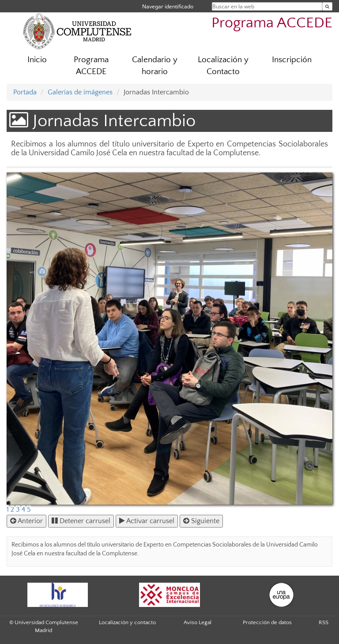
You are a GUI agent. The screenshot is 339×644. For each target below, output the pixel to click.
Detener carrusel (81, 521)
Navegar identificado (168, 6)
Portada (25, 92)
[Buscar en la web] (327, 6)
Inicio (37, 60)
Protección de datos (267, 622)
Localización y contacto (127, 622)
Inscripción (292, 60)
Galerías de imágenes (80, 92)
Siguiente (201, 521)
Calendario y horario (155, 66)
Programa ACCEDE (272, 23)
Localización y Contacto (223, 66)
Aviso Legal (198, 622)
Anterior (26, 521)
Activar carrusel (147, 521)
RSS (324, 622)
